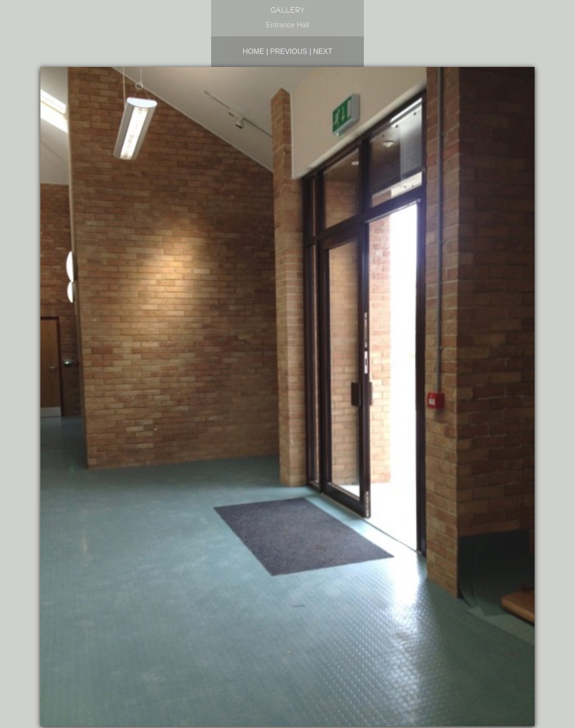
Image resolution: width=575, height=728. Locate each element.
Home (253, 51)
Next (323, 51)
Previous (289, 51)
